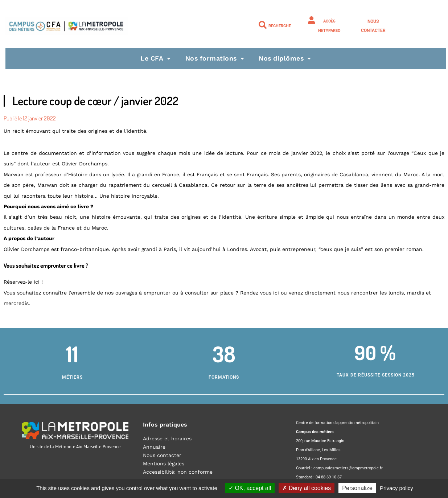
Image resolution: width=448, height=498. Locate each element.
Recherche (280, 26)
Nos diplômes (286, 58)
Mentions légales (164, 464)
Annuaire (154, 447)
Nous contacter (162, 455)
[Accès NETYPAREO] (312, 20)
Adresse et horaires (167, 439)
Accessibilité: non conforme (178, 472)
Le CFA (155, 58)
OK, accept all (250, 488)
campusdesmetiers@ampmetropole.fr (348, 468)
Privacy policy (396, 488)
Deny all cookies (307, 488)
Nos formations (214, 58)
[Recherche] (263, 25)
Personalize (357, 488)
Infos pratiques (165, 425)
